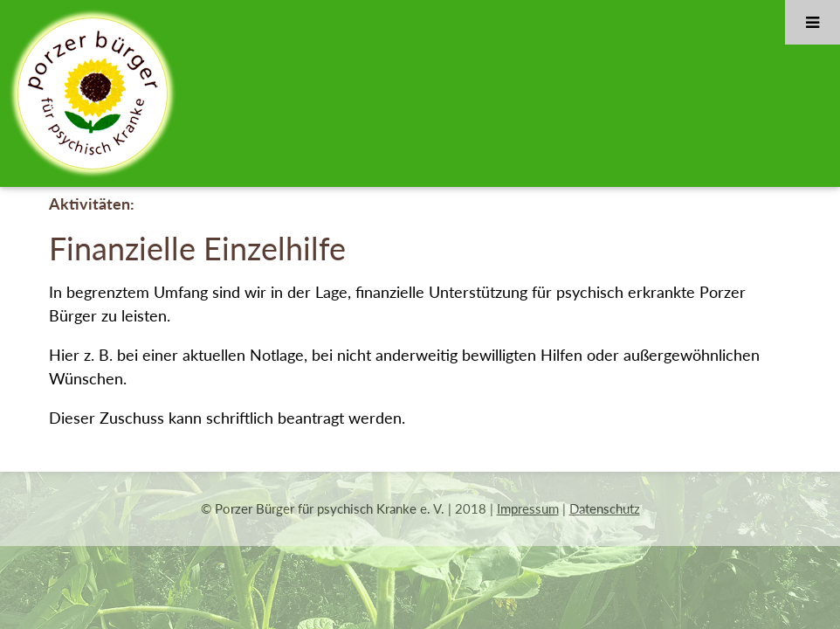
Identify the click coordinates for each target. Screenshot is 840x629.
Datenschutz (605, 508)
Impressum (528, 508)
